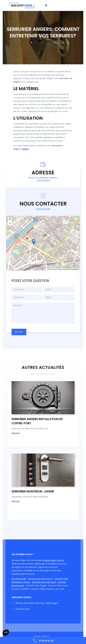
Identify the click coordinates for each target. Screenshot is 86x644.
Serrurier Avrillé (19, 579)
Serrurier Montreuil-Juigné (33, 491)
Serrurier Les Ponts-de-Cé (40, 579)
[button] (46, 5)
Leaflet (52, 269)
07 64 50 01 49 (43, 209)
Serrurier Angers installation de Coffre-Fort (37, 421)
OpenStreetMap (64, 269)
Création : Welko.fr (41, 636)
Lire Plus (16, 433)
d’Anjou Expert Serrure (54, 560)
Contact (25, 149)
